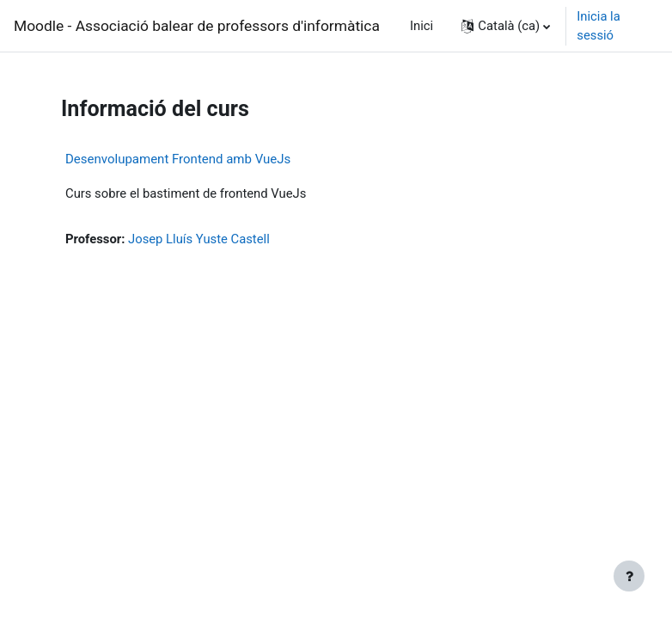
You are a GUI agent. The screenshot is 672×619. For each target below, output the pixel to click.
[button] (506, 26)
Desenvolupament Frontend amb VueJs (178, 159)
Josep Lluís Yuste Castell (199, 239)
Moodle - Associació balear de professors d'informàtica (197, 26)
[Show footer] (629, 576)
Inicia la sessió (599, 26)
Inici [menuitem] (422, 26)
